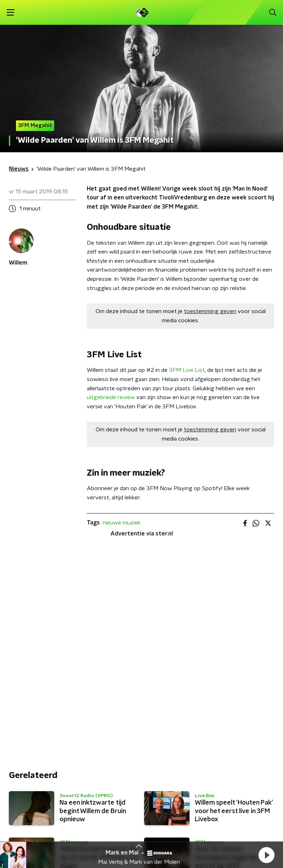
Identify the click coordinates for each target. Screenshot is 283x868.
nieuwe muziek (122, 523)
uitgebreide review (111, 397)
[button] (266, 855)
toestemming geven (210, 311)
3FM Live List (187, 370)
